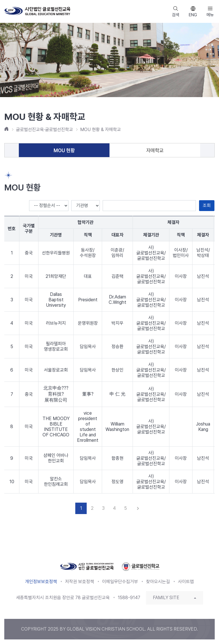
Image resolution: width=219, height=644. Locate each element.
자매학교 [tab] (155, 150)
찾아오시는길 (158, 582)
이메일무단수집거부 (120, 582)
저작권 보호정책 (80, 582)
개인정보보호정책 (41, 582)
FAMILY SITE (166, 598)
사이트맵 (186, 582)
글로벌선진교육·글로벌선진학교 (44, 130)
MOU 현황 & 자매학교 (101, 130)
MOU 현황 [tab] (64, 150)
